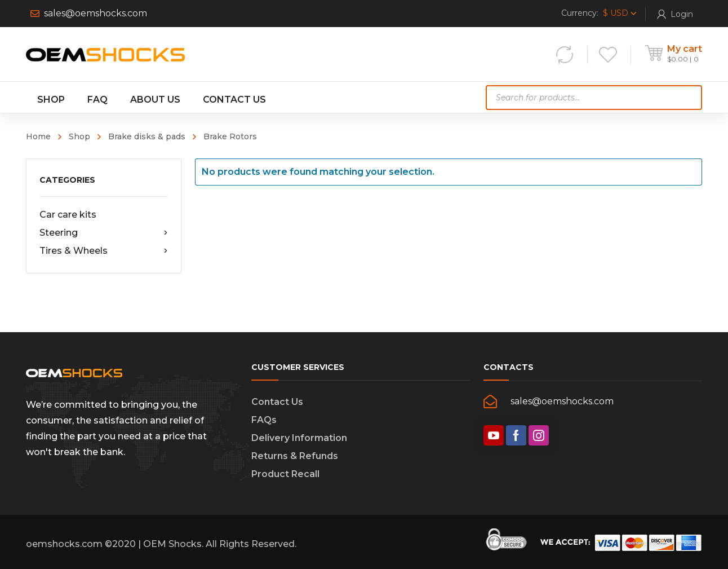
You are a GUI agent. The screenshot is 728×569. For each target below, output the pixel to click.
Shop (79, 136)
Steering (104, 233)
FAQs (264, 420)
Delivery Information (299, 438)
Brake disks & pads (147, 136)
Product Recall (285, 474)
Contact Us (277, 402)
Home (38, 136)
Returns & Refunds (295, 456)
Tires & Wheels (104, 251)
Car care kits (68, 215)
